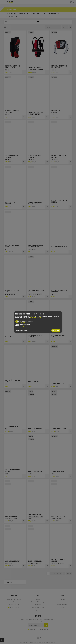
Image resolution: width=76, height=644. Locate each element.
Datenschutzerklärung (36, 318)
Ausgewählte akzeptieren (22, 331)
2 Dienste (22, 323)
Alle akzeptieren (56, 331)
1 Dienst (22, 326)
